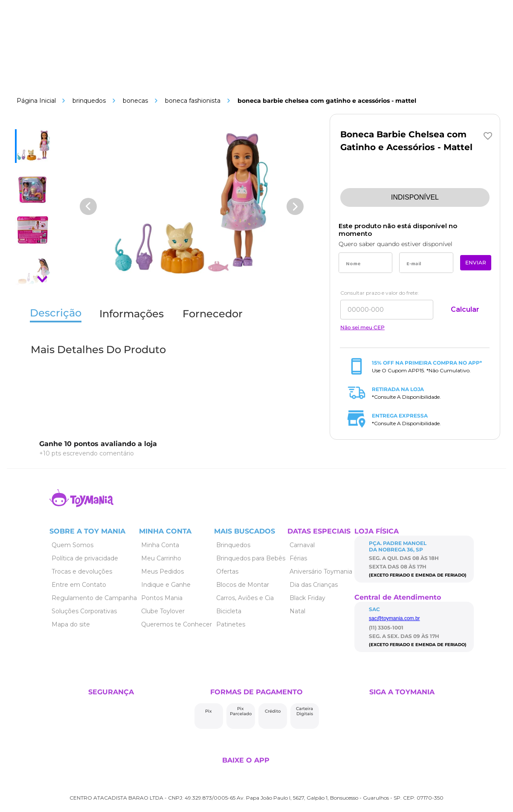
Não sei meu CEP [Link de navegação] (362, 328)
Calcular (465, 309)
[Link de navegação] (36, 101)
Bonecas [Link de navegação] (135, 101)
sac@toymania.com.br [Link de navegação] (394, 618)
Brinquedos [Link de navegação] (89, 101)
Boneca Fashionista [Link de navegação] (193, 101)
